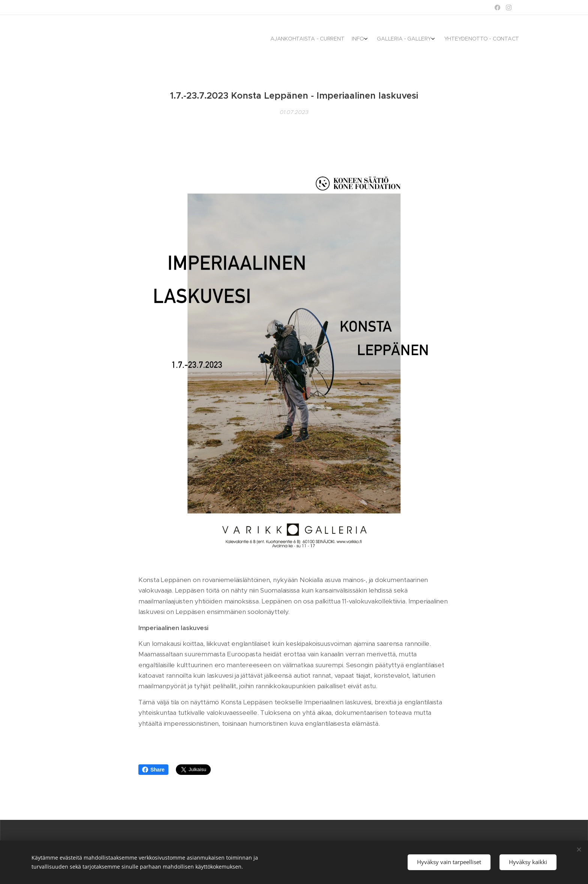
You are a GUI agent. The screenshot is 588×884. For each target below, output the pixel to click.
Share (153, 770)
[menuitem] (486, 39)
